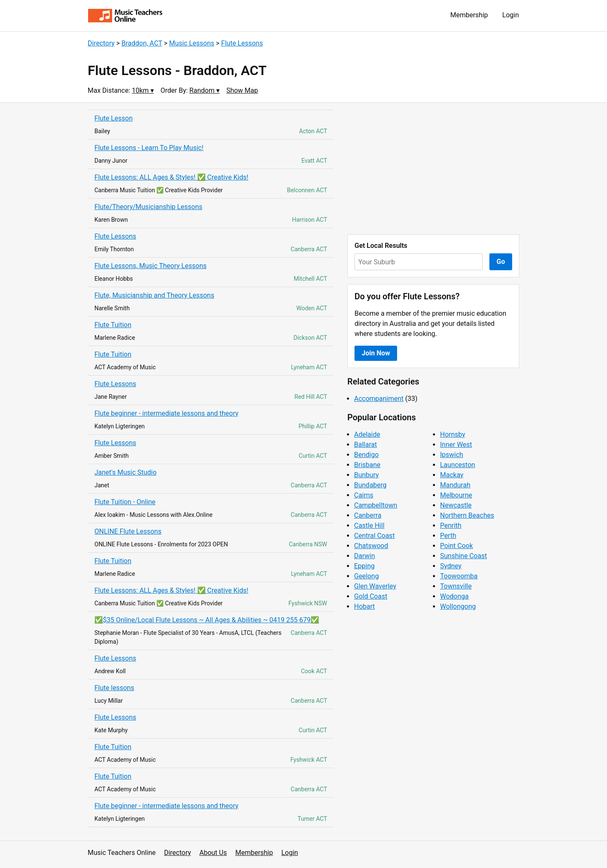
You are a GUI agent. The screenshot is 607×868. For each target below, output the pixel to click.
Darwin (365, 556)
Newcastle (456, 505)
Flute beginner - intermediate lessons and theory (167, 413)
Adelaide (367, 434)
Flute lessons (114, 688)
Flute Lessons (242, 43)
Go (501, 262)
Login (511, 15)
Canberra (368, 515)
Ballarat (365, 445)
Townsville (456, 586)
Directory (101, 43)
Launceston (458, 465)
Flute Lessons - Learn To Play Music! (149, 148)
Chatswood (371, 546)
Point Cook (457, 546)
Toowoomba (459, 576)
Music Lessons (192, 43)
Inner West (456, 445)
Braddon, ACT (142, 43)
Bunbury (367, 475)
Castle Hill (369, 525)
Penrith (451, 525)
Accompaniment (379, 399)
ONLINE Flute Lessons (128, 531)
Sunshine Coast (463, 556)
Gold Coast (371, 596)
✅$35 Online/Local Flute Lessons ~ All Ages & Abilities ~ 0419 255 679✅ (207, 620)
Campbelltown (376, 505)
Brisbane (367, 465)
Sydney (451, 566)
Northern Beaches (467, 515)
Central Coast (374, 536)
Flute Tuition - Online (125, 502)
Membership (469, 15)
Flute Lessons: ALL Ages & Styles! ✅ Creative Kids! (171, 177)
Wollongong (458, 606)
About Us (213, 853)
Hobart (364, 606)
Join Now (376, 353)
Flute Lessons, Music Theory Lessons (150, 266)
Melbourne (456, 495)
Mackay (452, 475)
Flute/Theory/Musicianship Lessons (148, 207)
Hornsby (453, 434)
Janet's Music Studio (125, 472)
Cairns (364, 495)
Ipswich (452, 455)
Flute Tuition (113, 325)
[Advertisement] (433, 169)
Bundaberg (370, 485)
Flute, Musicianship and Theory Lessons (154, 295)
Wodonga (454, 596)
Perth (448, 536)
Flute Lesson (114, 118)
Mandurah (455, 485)
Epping (364, 566)
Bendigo (366, 455)
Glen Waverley (375, 586)
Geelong (367, 576)
